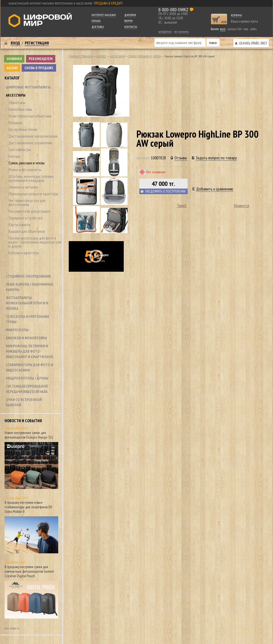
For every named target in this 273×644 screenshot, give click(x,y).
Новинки (14, 59)
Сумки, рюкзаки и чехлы (27, 163)
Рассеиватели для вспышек (30, 211)
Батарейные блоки (23, 129)
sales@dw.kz (165, 32)
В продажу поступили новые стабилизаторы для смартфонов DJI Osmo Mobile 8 (28, 507)
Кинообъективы (20, 109)
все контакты (181, 32)
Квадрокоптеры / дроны (27, 378)
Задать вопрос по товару (216, 158)
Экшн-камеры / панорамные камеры (30, 287)
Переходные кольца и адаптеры (33, 194)
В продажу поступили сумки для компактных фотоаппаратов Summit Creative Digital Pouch (29, 571)
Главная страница (81, 56)
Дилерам (130, 15)
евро (246, 29)
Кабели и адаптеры (24, 253)
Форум (128, 21)
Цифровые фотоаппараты (28, 87)
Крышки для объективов (27, 231)
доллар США (235, 29)
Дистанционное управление (31, 143)
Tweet (182, 205)
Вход (15, 43)
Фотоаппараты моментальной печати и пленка (27, 303)
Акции (12, 68)
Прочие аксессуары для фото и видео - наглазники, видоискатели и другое (35, 242)
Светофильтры (20, 150)
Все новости (12, 628)
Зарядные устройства (26, 218)
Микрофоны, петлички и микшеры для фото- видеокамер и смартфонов (29, 351)
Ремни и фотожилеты (25, 170)
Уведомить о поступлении (165, 191)
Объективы (17, 103)
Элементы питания (23, 187)
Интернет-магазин (104, 15)
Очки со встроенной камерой (24, 402)
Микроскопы (17, 330)
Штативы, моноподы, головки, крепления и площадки (31, 178)
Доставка (98, 27)
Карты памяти (19, 225)
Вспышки (15, 123)
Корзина (236, 15)
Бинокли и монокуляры (26, 338)
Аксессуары (16, 95)
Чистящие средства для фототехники (27, 203)
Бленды (14, 156)
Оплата (96, 21)
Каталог (12, 78)
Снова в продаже (39, 68)
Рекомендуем (41, 59)
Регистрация (37, 43)
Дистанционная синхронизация (33, 136)
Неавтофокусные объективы (30, 116)
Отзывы (181, 158)
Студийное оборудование (28, 276)
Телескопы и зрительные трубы (28, 319)
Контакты (131, 27)
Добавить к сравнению (215, 189)
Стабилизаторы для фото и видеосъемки (29, 367)
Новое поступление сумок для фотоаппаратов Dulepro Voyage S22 (29, 435)
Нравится (242, 205)
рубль (253, 29)
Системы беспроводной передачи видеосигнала (27, 389)
